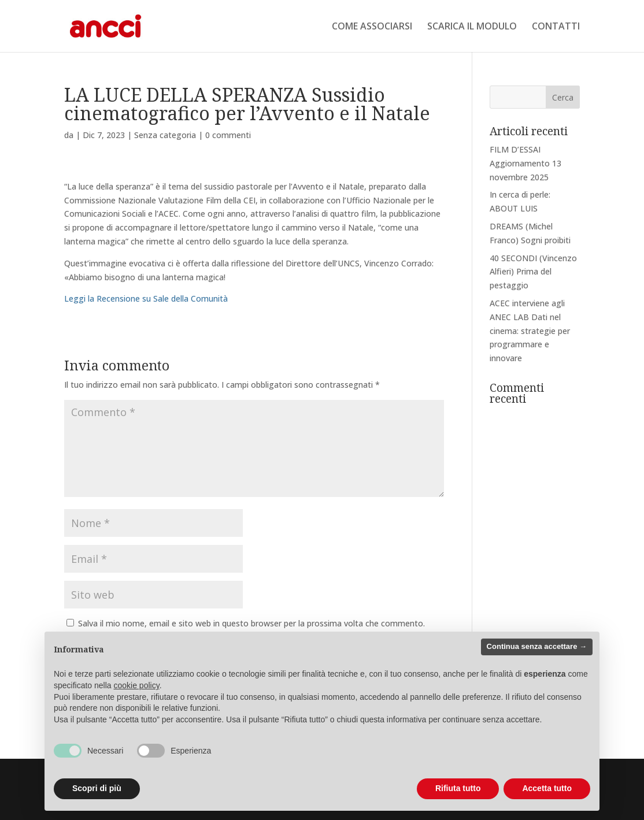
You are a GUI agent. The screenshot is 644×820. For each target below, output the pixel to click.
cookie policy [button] (137, 685)
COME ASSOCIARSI (372, 27)
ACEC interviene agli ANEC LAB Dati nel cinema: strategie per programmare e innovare (530, 331)
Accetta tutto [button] (547, 788)
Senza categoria (165, 135)
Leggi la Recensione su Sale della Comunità (146, 298)
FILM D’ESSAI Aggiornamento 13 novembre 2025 (525, 163)
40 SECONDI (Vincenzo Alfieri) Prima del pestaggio (533, 272)
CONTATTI (556, 27)
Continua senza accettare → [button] (537, 646)
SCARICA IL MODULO (472, 27)
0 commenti (228, 135)
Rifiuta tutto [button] (458, 788)
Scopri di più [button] (97, 788)
